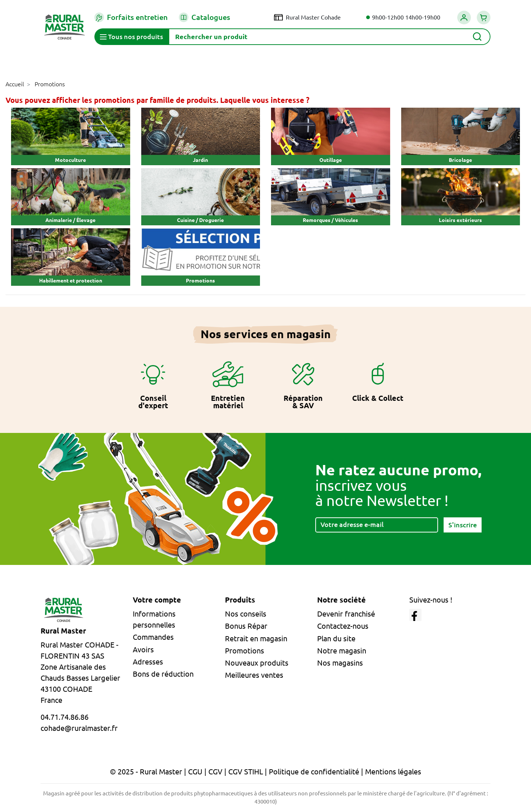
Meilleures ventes (254, 675)
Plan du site (336, 639)
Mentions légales (393, 772)
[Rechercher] (329, 37)
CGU (195, 772)
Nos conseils (246, 614)
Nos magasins (340, 663)
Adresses (148, 662)
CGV (215, 772)
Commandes (153, 637)
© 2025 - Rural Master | (149, 772)
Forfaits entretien (131, 17)
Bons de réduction (163, 674)
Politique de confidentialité (314, 772)
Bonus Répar (246, 626)
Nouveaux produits (257, 663)
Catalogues (204, 17)
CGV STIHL (246, 772)
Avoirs (143, 650)
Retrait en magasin (256, 639)
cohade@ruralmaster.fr (79, 728)
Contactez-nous (343, 626)
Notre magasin (342, 651)
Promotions (244, 651)
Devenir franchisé (346, 614)
